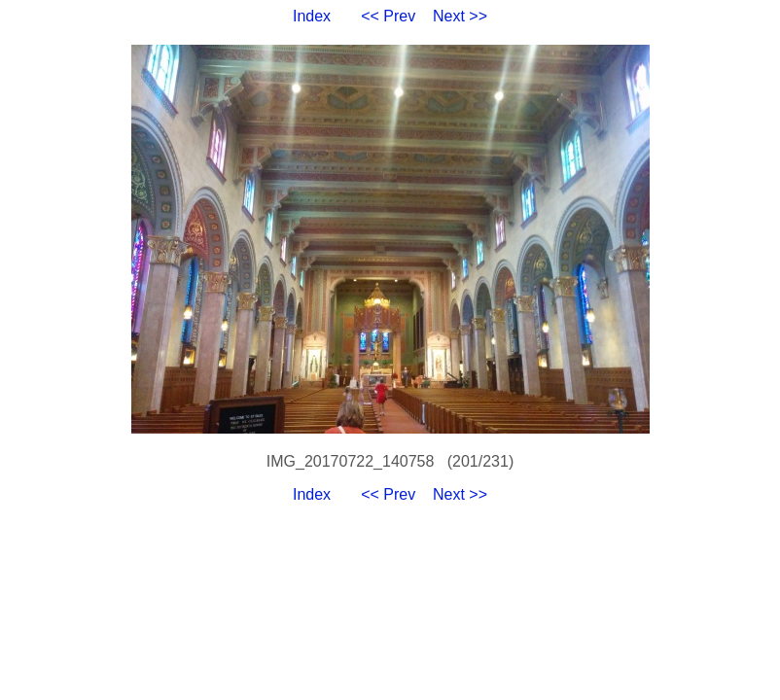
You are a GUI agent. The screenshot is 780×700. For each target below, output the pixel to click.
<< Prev (388, 16)
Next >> (460, 16)
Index (312, 16)
